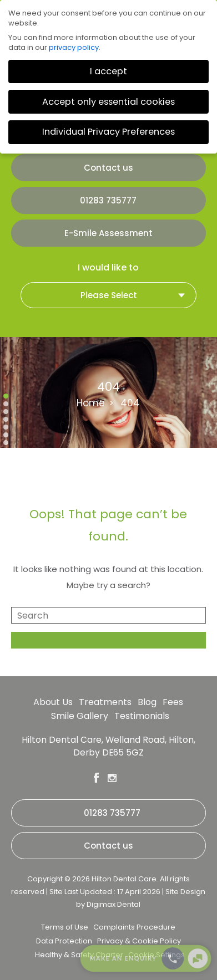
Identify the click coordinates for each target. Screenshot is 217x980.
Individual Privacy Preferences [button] (108, 132)
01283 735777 (108, 200)
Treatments (105, 702)
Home (91, 403)
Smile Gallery (80, 716)
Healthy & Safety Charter (79, 955)
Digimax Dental (113, 904)
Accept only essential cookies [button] (108, 102)
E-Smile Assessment (108, 233)
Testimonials (142, 716)
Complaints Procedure (134, 927)
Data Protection (64, 941)
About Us (53, 702)
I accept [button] (108, 71)
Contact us (108, 168)
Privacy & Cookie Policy (139, 941)
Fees (173, 702)
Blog (147, 702)
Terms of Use (65, 927)
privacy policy (74, 47)
